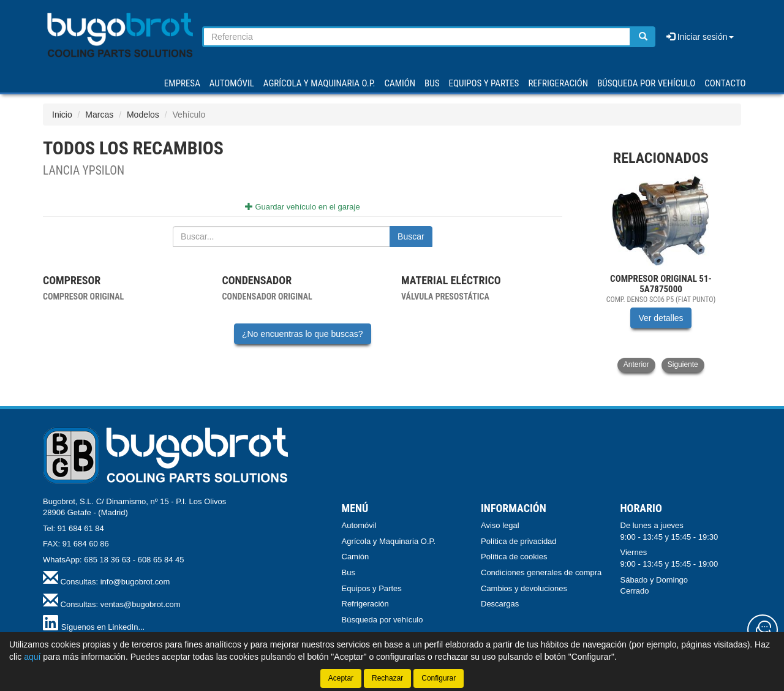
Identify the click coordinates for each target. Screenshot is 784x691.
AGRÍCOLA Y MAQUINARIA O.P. (319, 83)
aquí (32, 657)
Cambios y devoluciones (524, 588)
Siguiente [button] (683, 364)
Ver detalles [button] (661, 318)
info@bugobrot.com (135, 582)
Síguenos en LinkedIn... (103, 627)
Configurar (439, 678)
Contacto (725, 83)
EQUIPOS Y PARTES (484, 83)
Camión (356, 557)
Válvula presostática (445, 296)
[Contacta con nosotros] (763, 630)
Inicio (62, 115)
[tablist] (661, 274)
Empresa (182, 83)
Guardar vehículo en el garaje (303, 207)
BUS (432, 83)
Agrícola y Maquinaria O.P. (389, 541)
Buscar (411, 236)
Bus (349, 572)
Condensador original (267, 296)
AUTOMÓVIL (232, 83)
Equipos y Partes (372, 588)
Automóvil (359, 525)
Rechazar (387, 678)
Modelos (143, 115)
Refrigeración (365, 604)
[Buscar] (643, 37)
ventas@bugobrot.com (141, 604)
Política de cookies (514, 557)
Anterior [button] (636, 364)
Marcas (99, 115)
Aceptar (341, 678)
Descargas (500, 604)
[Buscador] (417, 37)
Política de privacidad (519, 541)
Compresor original (83, 296)
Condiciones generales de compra (541, 572)
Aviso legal (500, 525)
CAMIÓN (400, 83)
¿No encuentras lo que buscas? (303, 334)
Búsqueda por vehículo (646, 83)
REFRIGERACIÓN (558, 83)
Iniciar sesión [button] (700, 37)
